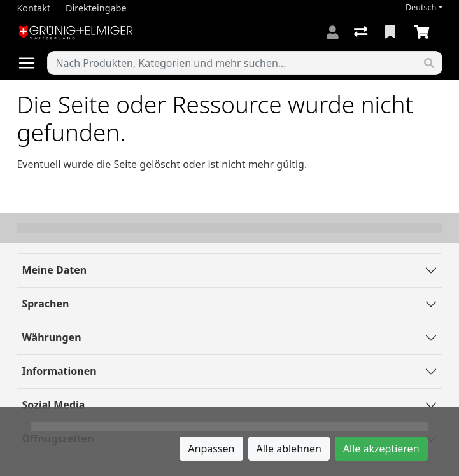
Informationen (59, 371)
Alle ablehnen (289, 449)
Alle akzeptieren (381, 449)
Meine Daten (54, 270)
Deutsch (421, 7)
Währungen (51, 337)
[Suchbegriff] (232, 63)
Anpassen (211, 449)
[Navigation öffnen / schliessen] (32, 63)
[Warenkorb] (424, 32)
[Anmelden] (333, 32)
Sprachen (45, 304)
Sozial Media (53, 405)
